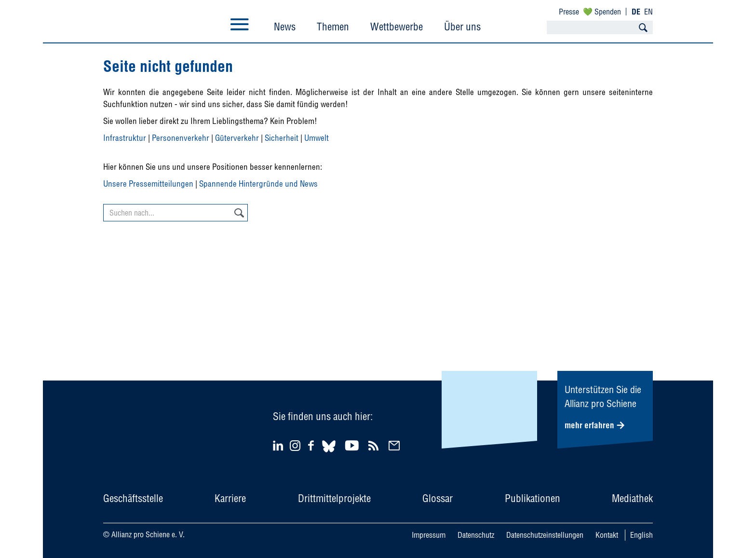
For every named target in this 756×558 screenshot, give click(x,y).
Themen (333, 27)
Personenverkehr (181, 138)
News (285, 27)
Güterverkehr (237, 138)
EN (648, 12)
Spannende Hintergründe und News (258, 184)
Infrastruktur (125, 138)
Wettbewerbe (397, 27)
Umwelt (317, 138)
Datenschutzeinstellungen (545, 535)
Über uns (462, 27)
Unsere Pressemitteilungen (148, 184)
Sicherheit (282, 138)
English (641, 535)
